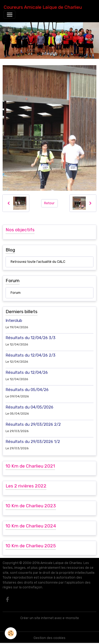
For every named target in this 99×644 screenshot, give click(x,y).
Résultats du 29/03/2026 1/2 (33, 442)
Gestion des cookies (49, 638)
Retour (49, 203)
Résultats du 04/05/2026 (29, 407)
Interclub (14, 321)
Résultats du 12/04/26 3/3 (30, 338)
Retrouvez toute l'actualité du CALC (38, 262)
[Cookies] (11, 633)
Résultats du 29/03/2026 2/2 (33, 424)
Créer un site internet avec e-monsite (50, 618)
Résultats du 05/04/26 (27, 390)
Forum (16, 293)
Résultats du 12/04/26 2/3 (30, 355)
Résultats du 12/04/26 (27, 372)
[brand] (43, 7)
